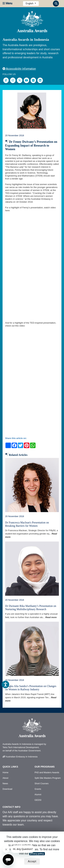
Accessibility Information (19, 69)
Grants (38, 789)
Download (7, 789)
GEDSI (38, 800)
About (5, 778)
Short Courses (42, 783)
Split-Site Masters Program (48, 778)
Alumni (38, 794)
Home (5, 772)
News (5, 783)
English (30, 3)
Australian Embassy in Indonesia (20, 757)
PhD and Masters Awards (47, 772)
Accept (32, 861)
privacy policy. (37, 854)
